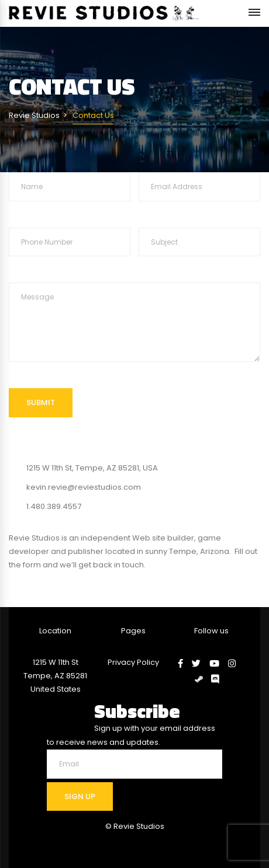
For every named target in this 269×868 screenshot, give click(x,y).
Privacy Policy (133, 662)
